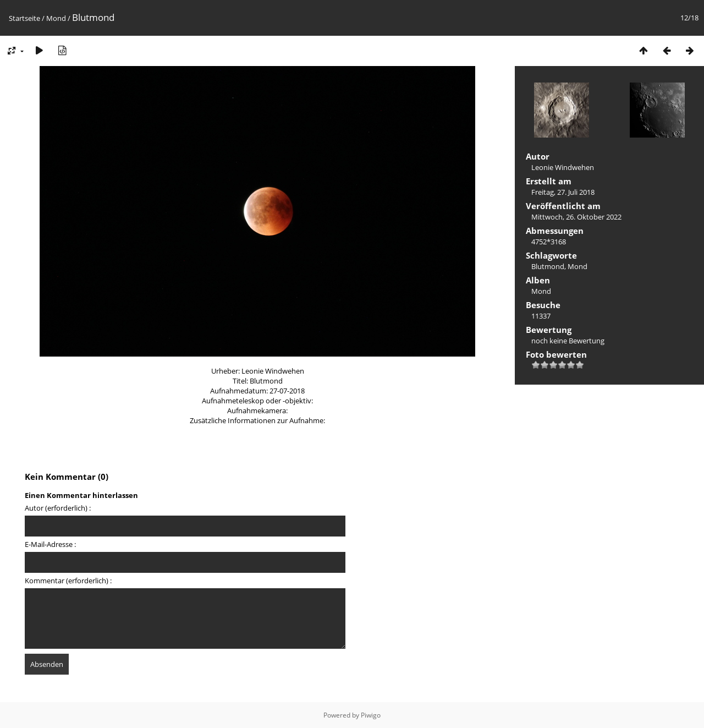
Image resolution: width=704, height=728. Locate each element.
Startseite (24, 18)
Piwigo (371, 715)
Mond (56, 18)
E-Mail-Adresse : (50, 544)
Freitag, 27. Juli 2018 (563, 192)
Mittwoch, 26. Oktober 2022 (576, 217)
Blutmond (548, 266)
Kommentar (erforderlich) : (68, 581)
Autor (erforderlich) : (58, 508)
